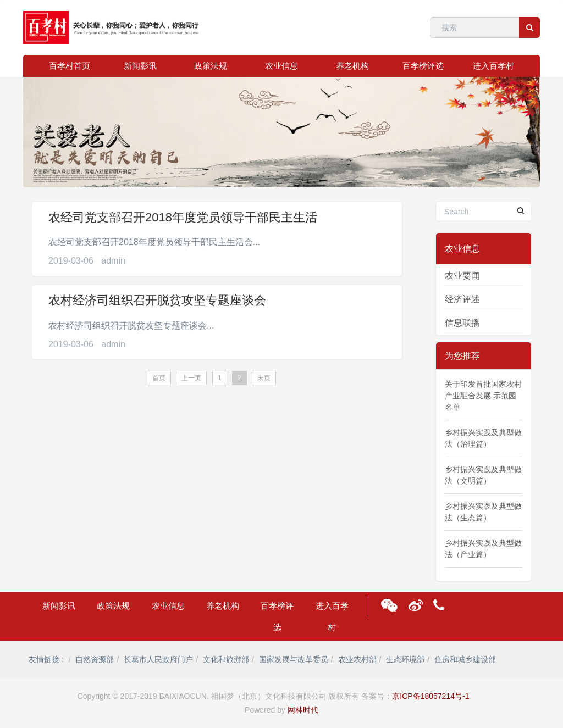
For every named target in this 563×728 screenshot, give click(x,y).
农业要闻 (462, 276)
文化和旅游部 (226, 659)
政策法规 (211, 66)
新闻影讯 (140, 66)
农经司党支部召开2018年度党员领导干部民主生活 (183, 217)
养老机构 (352, 66)
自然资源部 (95, 659)
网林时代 (303, 710)
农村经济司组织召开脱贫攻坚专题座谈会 (157, 300)
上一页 (191, 378)
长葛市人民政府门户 (158, 659)
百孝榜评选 (423, 66)
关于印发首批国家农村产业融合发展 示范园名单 (483, 396)
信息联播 (462, 323)
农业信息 (281, 66)
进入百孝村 (493, 66)
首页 (159, 378)
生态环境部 (405, 659)
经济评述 (462, 299)
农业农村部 (357, 659)
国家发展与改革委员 (294, 659)
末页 (264, 378)
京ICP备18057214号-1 (430, 696)
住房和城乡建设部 (465, 659)
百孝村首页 (70, 66)
